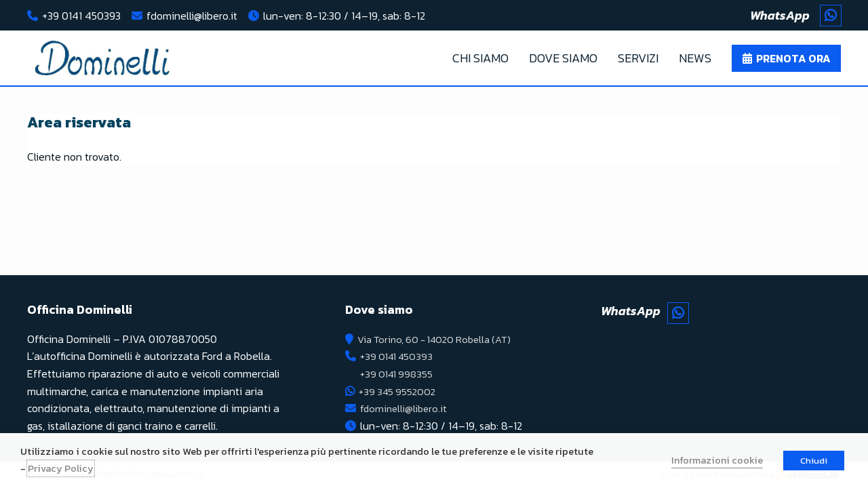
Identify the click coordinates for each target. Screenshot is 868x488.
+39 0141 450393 (81, 16)
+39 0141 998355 (398, 373)
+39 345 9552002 (399, 391)
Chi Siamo (480, 58)
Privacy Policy (61, 468)
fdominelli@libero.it (192, 16)
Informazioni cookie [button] (717, 460)
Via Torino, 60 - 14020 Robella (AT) (440, 339)
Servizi (638, 58)
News (695, 58)
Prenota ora (793, 58)
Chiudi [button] (814, 461)
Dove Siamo (563, 58)
